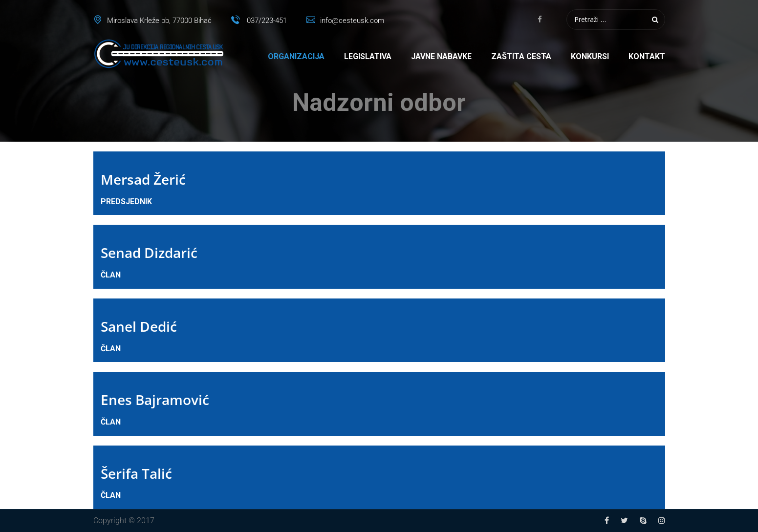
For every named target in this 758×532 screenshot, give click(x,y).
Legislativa (368, 56)
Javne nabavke (441, 56)
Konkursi (590, 56)
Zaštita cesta (521, 56)
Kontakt (647, 56)
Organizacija (296, 56)
